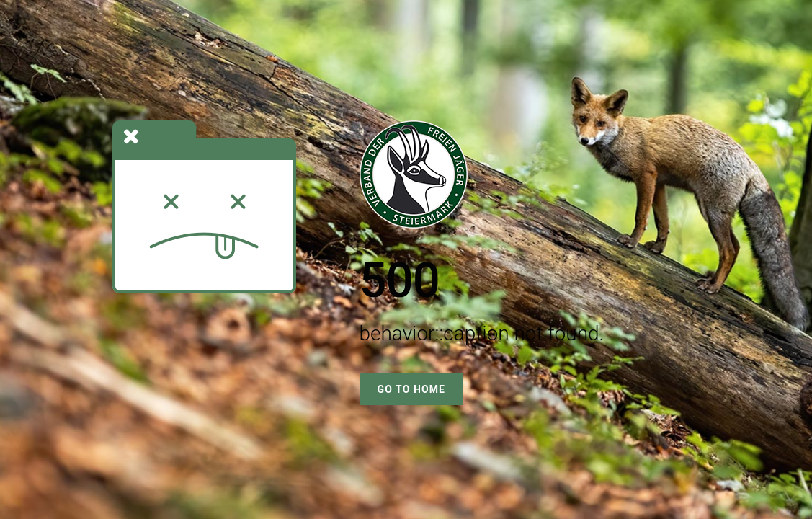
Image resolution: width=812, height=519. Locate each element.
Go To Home (412, 389)
